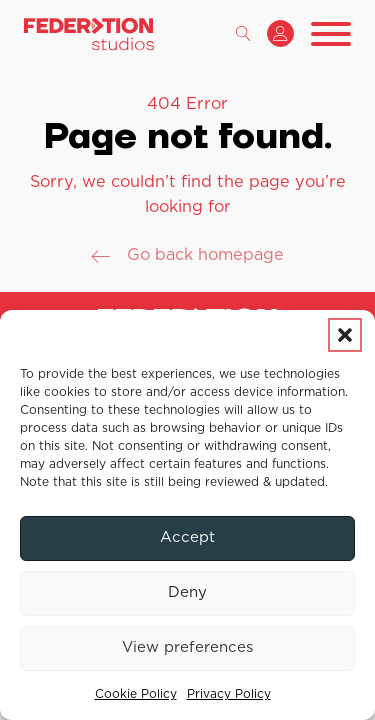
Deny (187, 592)
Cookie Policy (136, 694)
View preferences (187, 647)
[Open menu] (331, 34)
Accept (187, 537)
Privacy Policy (229, 694)
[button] (345, 335)
